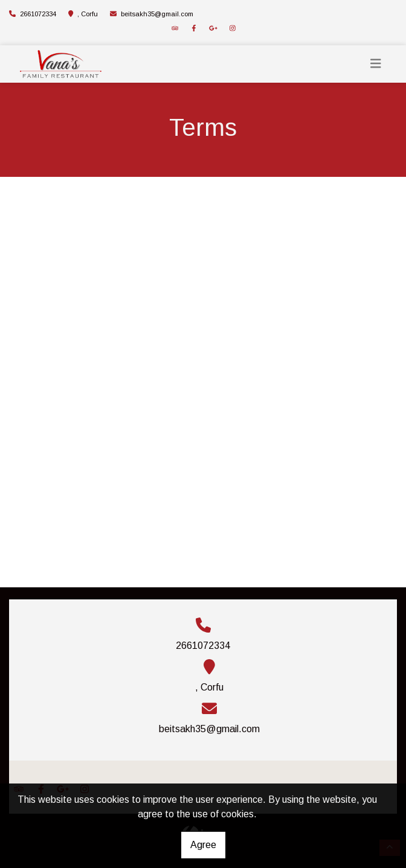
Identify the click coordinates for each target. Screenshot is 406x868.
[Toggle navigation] (376, 64)
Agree (203, 845)
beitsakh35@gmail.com (157, 14)
